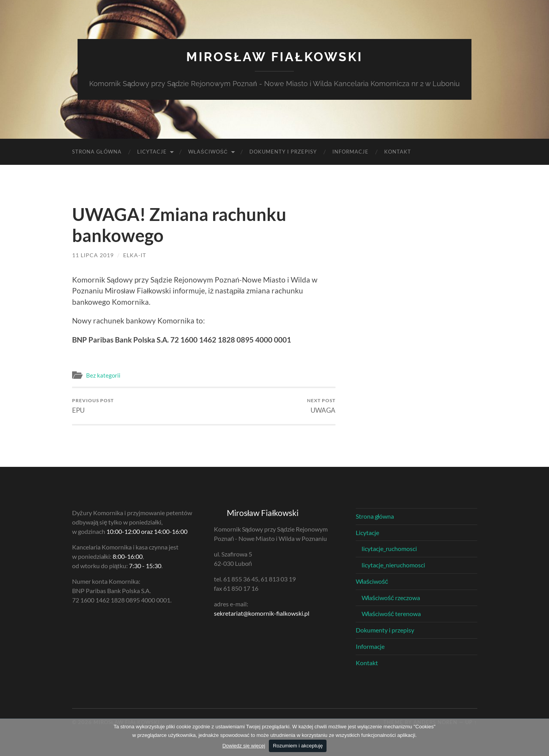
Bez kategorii (103, 375)
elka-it (135, 255)
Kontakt (398, 152)
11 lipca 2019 (93, 255)
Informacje (350, 152)
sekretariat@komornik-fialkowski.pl (262, 613)
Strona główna (97, 152)
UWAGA (321, 406)
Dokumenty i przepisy (283, 152)
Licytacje (152, 152)
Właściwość (208, 152)
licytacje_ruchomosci (389, 548)
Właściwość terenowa (391, 614)
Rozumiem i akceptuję (298, 746)
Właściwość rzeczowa (391, 598)
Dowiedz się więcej (244, 746)
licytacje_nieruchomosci (393, 565)
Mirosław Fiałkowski (274, 57)
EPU (93, 406)
